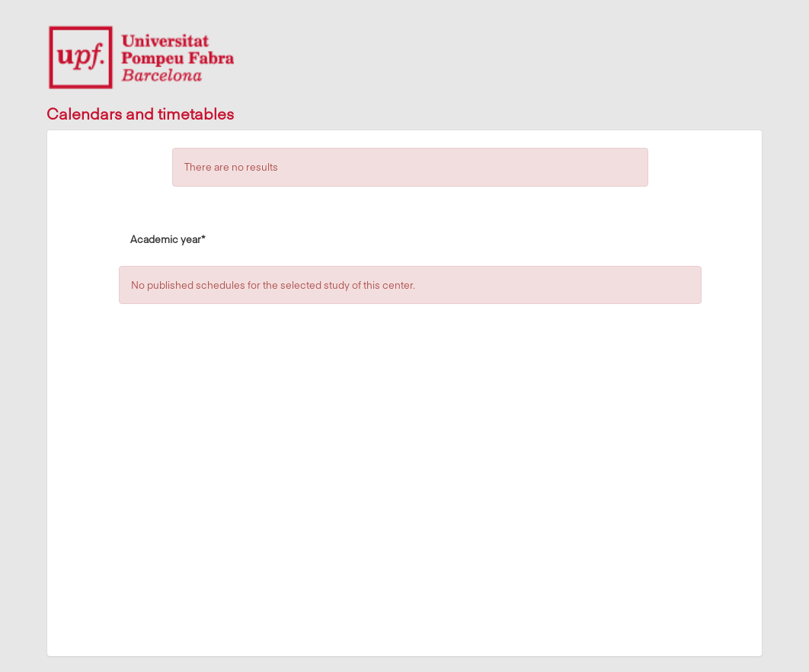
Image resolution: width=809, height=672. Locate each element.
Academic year (168, 238)
